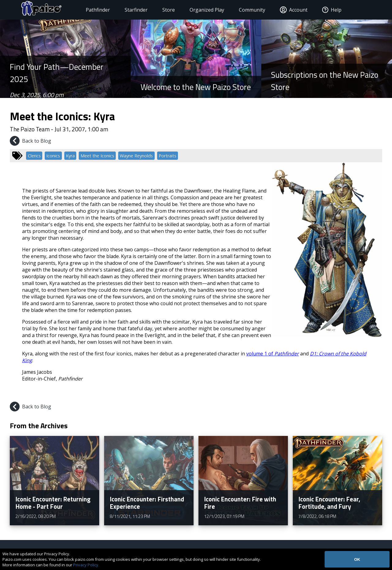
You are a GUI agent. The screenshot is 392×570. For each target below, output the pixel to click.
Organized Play (201, 10)
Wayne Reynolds (136, 156)
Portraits (168, 156)
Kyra (70, 156)
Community (246, 10)
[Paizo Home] (42, 10)
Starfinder (130, 10)
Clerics (34, 156)
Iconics (53, 156)
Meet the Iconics (97, 156)
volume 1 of (273, 354)
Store (163, 10)
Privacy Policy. (86, 565)
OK (357, 559)
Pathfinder (92, 10)
